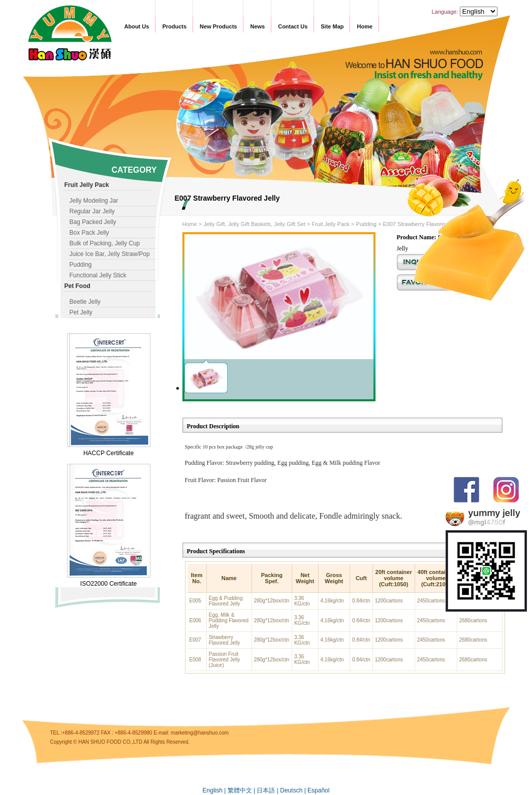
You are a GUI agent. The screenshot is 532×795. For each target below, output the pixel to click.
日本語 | (268, 790)
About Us (137, 26)
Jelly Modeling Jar (94, 201)
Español (318, 790)
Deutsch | (294, 790)
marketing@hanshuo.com (200, 733)
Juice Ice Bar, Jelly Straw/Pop (110, 254)
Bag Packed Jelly (93, 222)
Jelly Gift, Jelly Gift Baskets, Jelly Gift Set (254, 224)
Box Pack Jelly (89, 233)
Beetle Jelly (85, 302)
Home (365, 26)
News (257, 26)
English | (215, 790)
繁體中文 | (242, 790)
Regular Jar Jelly (92, 211)
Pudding (81, 265)
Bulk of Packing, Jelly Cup (105, 243)
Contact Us (293, 26)
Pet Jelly (81, 312)
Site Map (332, 26)
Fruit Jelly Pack (331, 224)
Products (174, 26)
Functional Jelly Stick (98, 275)
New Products (218, 26)
